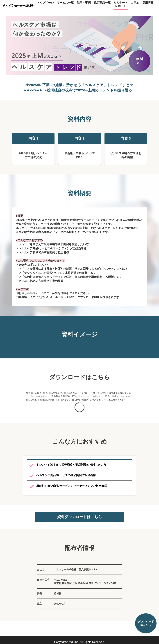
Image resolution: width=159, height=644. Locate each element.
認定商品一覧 (102, 3)
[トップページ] (18, 5)
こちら (105, 402)
